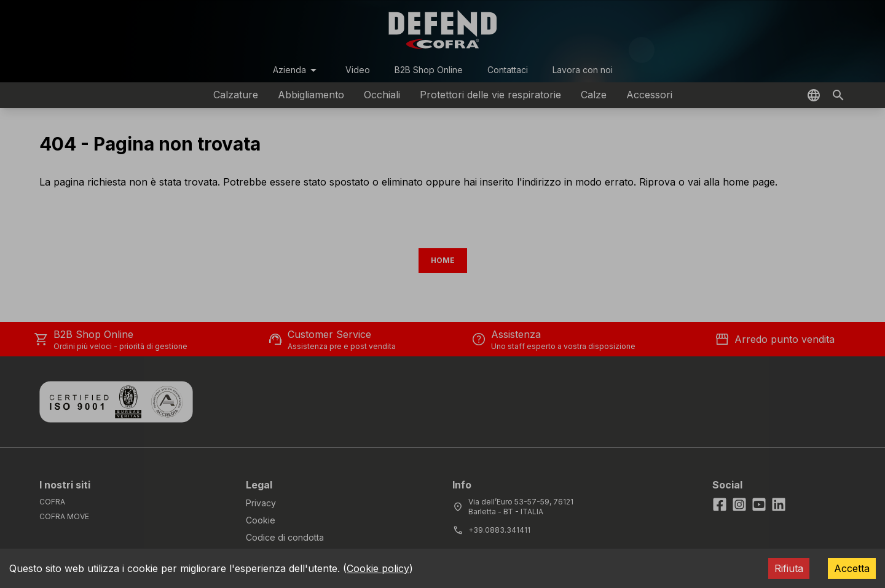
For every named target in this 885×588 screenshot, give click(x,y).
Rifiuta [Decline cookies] (789, 568)
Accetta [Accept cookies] (852, 568)
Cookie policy (378, 568)
